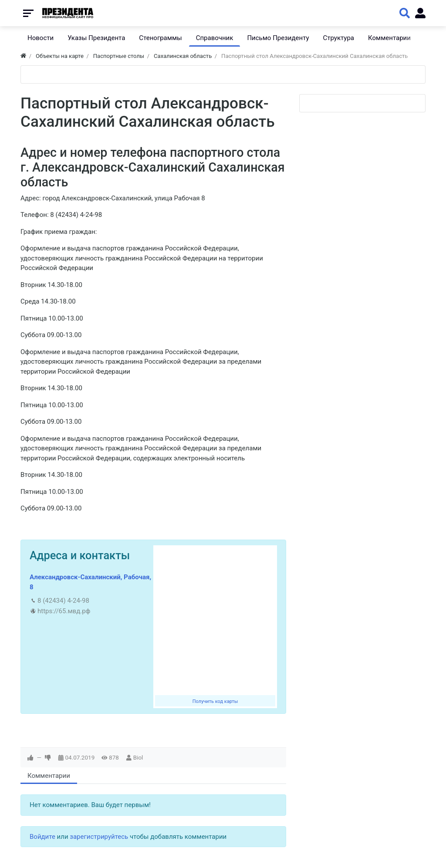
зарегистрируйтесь (99, 837)
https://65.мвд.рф (64, 611)
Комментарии (49, 776)
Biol (138, 757)
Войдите (42, 837)
